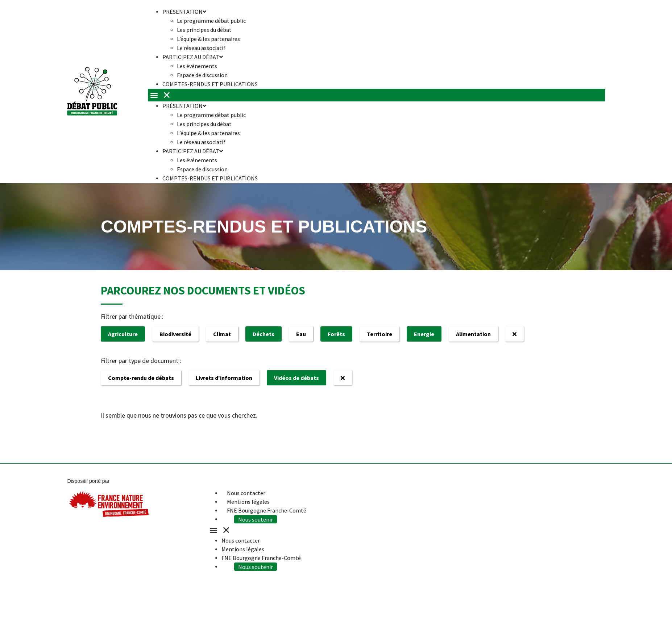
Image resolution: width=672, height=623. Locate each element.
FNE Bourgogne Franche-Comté (267, 510)
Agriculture (123, 334)
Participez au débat (193, 57)
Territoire (379, 334)
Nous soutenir (257, 519)
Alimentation (473, 334)
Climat (222, 334)
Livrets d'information (224, 378)
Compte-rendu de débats (141, 378)
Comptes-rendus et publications (210, 84)
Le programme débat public (211, 21)
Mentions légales (248, 502)
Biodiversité (175, 334)
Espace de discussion (202, 169)
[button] (376, 95)
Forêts (336, 334)
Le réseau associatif (201, 142)
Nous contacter (246, 493)
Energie (424, 334)
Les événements (197, 66)
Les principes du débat (204, 30)
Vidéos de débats (296, 378)
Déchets (264, 334)
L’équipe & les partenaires (208, 39)
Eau (301, 334)
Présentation (184, 106)
